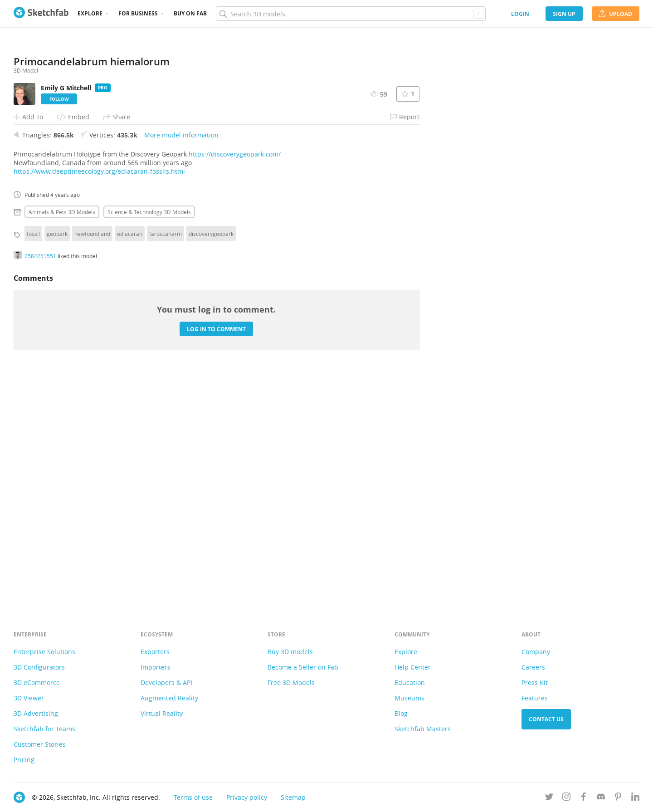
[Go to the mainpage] (41, 14)
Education (410, 682)
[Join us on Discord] (601, 798)
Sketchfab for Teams (44, 729)
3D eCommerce (37, 682)
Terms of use (193, 797)
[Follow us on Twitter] (549, 798)
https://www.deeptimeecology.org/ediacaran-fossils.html (99, 399)
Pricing (24, 760)
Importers (156, 667)
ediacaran (130, 461)
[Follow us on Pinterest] (618, 798)
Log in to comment (216, 556)
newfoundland (92, 461)
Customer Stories (40, 744)
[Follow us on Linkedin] (635, 798)
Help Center (413, 667)
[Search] (351, 14)
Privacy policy (247, 797)
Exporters (155, 652)
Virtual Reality (162, 713)
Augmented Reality (169, 698)
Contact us (546, 719)
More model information (181, 362)
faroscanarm (166, 461)
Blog (401, 713)
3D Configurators (39, 667)
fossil (33, 461)
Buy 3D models (290, 652)
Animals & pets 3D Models (62, 439)
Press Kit (535, 682)
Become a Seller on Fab (303, 667)
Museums (409, 698)
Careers (533, 667)
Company (536, 652)
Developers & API (166, 682)
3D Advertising (36, 713)
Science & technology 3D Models (149, 439)
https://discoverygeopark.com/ (235, 381)
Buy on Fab (190, 13)
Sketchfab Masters (423, 729)
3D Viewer (29, 698)
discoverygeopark (211, 461)
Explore (90, 13)
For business (138, 13)
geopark (57, 461)
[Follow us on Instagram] (566, 798)
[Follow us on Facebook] (584, 798)
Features (535, 698)
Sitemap (293, 797)
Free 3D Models (291, 682)
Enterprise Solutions (44, 652)
